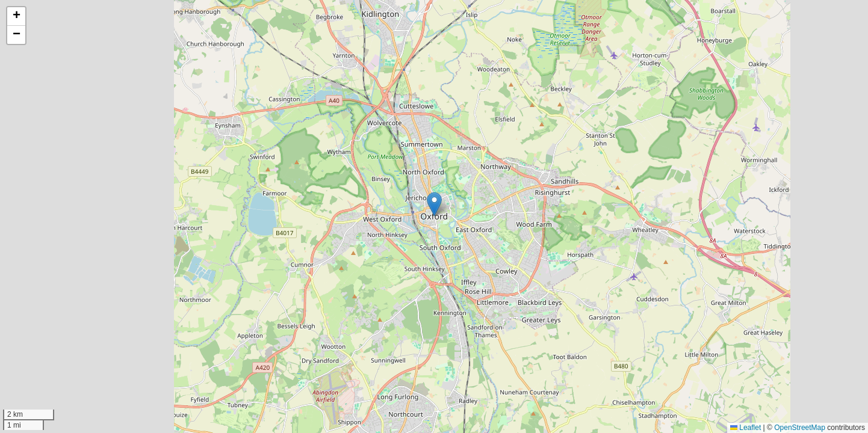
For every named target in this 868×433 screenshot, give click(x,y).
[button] (434, 204)
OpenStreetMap (800, 428)
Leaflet (746, 428)
